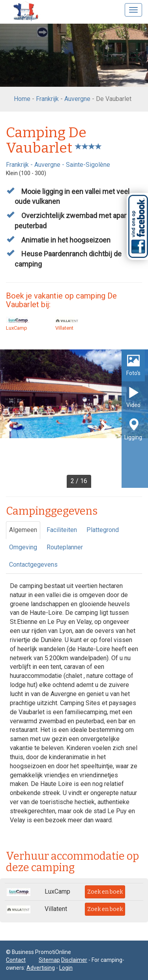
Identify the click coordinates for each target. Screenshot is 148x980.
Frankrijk (47, 99)
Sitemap (49, 960)
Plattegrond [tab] (103, 530)
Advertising (41, 968)
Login (66, 968)
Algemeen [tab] (23, 530)
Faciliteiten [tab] (62, 530)
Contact (16, 960)
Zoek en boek (105, 892)
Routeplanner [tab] (65, 547)
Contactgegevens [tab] (33, 565)
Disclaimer (74, 960)
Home (22, 99)
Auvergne (77, 99)
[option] (74, 419)
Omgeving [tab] (23, 547)
